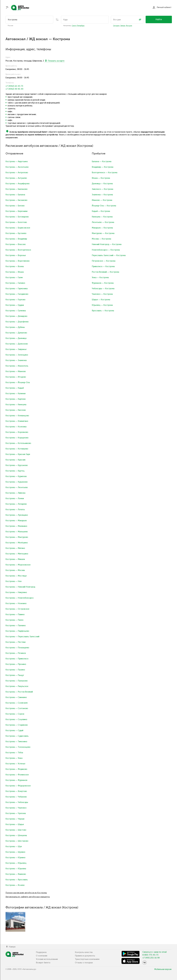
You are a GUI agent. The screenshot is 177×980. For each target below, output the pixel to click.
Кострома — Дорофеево (17, 322)
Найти (159, 19)
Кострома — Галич (14, 278)
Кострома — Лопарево (16, 504)
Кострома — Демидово (16, 316)
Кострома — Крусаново (17, 465)
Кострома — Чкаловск (16, 808)
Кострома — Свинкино (16, 697)
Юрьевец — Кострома (102, 305)
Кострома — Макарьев (16, 521)
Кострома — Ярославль (17, 880)
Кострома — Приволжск (17, 659)
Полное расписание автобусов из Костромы (26, 893)
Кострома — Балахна (15, 195)
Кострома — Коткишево (17, 449)
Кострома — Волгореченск (18, 250)
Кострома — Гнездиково (17, 294)
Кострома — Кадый (15, 388)
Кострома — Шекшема (16, 835)
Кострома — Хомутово (16, 791)
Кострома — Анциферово (18, 184)
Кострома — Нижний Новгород (20, 587)
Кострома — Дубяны (15, 327)
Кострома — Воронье (16, 255)
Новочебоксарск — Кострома (106, 250)
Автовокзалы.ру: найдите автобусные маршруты (28, 897)
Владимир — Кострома (103, 167)
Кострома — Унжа (14, 758)
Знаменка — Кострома (102, 195)
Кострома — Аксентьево (17, 167)
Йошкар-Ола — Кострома (104, 206)
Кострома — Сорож (15, 714)
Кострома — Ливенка (15, 493)
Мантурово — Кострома (103, 233)
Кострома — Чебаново (16, 797)
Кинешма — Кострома (102, 217)
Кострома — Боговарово (17, 217)
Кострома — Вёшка (15, 272)
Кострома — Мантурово (17, 537)
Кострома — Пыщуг (15, 675)
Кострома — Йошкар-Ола (18, 382)
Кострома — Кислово (16, 410)
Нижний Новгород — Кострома (107, 244)
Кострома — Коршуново (17, 438)
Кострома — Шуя (14, 847)
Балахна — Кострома (102, 162)
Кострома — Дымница (16, 338)
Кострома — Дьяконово (17, 344)
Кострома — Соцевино (16, 719)
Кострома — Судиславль (17, 736)
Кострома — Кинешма (16, 405)
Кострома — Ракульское (17, 686)
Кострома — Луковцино (17, 515)
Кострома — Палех (14, 620)
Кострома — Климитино (17, 421)
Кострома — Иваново (16, 371)
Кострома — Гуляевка (16, 311)
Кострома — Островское (17, 609)
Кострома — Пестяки (15, 642)
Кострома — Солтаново (17, 708)
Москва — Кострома (101, 239)
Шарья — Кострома (101, 300)
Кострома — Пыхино (15, 670)
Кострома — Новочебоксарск (19, 598)
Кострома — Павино (15, 615)
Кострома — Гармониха (17, 289)
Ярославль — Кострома (103, 311)
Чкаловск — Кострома (102, 294)
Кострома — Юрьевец (16, 863)
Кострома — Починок (16, 653)
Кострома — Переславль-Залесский (22, 637)
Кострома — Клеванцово (17, 416)
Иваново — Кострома (102, 200)
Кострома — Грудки (15, 305)
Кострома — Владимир (16, 239)
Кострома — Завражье (16, 349)
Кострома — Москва (15, 570)
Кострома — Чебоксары (17, 802)
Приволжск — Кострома (103, 266)
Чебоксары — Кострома (103, 289)
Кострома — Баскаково (16, 200)
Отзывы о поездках (84, 963)
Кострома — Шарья (15, 824)
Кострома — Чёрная (15, 819)
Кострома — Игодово (16, 377)
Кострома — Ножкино (16, 603)
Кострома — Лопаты (15, 510)
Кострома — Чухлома (16, 813)
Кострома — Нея (13, 581)
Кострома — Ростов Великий (19, 692)
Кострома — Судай (14, 731)
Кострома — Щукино (15, 852)
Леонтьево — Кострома (103, 222)
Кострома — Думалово (16, 333)
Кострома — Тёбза (14, 753)
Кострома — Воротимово (18, 261)
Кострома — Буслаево (16, 233)
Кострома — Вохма (15, 266)
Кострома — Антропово (17, 173)
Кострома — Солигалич (17, 703)
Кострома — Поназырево (17, 648)
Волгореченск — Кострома (105, 173)
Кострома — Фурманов (16, 780)
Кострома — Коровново (17, 432)
